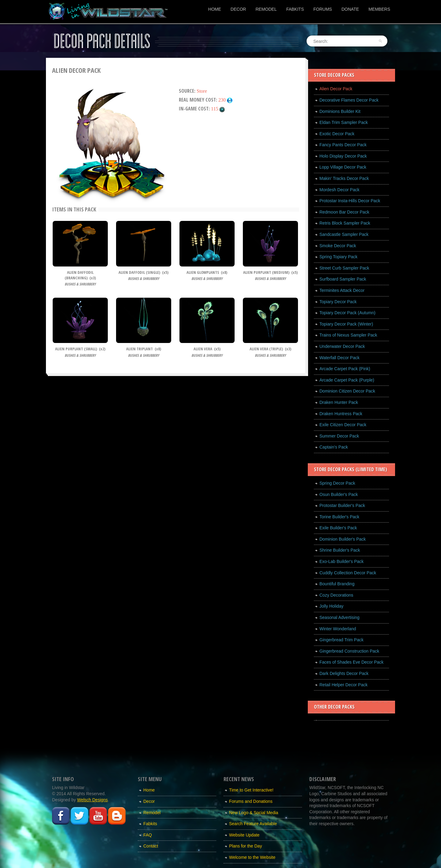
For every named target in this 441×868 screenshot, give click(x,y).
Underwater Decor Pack (342, 346)
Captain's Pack (334, 447)
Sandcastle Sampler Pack (344, 234)
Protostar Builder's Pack (342, 505)
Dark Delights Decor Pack (344, 673)
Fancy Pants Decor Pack (343, 145)
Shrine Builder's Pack (340, 550)
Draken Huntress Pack (341, 414)
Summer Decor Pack (339, 436)
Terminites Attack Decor (342, 290)
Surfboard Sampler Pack (343, 279)
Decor (238, 9)
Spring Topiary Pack (338, 257)
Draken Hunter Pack (339, 402)
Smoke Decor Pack (338, 246)
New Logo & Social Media (254, 813)
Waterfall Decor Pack (339, 358)
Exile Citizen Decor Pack (343, 425)
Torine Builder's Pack (339, 517)
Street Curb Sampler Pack (344, 268)
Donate (350, 9)
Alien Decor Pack (336, 89)
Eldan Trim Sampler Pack (344, 122)
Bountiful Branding (337, 584)
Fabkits (295, 9)
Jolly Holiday (332, 606)
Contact (151, 846)
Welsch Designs (92, 800)
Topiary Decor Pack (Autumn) (347, 313)
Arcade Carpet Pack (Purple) (347, 380)
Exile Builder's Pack (338, 528)
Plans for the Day (245, 846)
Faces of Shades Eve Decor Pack (351, 662)
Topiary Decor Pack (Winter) (346, 324)
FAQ (148, 835)
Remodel (266, 9)
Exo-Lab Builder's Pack (341, 561)
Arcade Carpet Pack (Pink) (345, 369)
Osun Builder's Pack (339, 494)
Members (379, 9)
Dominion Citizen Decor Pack (347, 391)
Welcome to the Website (252, 857)
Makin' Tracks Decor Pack (344, 178)
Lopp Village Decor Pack (343, 167)
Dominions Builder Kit (340, 111)
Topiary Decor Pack (338, 302)
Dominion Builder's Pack (343, 539)
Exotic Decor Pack (337, 134)
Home (215, 9)
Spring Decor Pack (337, 483)
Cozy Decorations (336, 595)
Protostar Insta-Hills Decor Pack (350, 201)
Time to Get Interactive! (251, 790)
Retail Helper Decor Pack (343, 685)
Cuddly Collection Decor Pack (348, 573)
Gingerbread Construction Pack (349, 651)
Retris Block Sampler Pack (345, 223)
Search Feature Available (253, 824)
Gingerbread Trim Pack (341, 640)
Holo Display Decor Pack (343, 156)
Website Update (244, 835)
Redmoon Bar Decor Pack (344, 212)
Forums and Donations (251, 801)
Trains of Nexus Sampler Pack (348, 335)
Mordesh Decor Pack (339, 190)
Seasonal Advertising (339, 617)
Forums (323, 9)
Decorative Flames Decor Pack (349, 100)
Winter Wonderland (338, 629)
